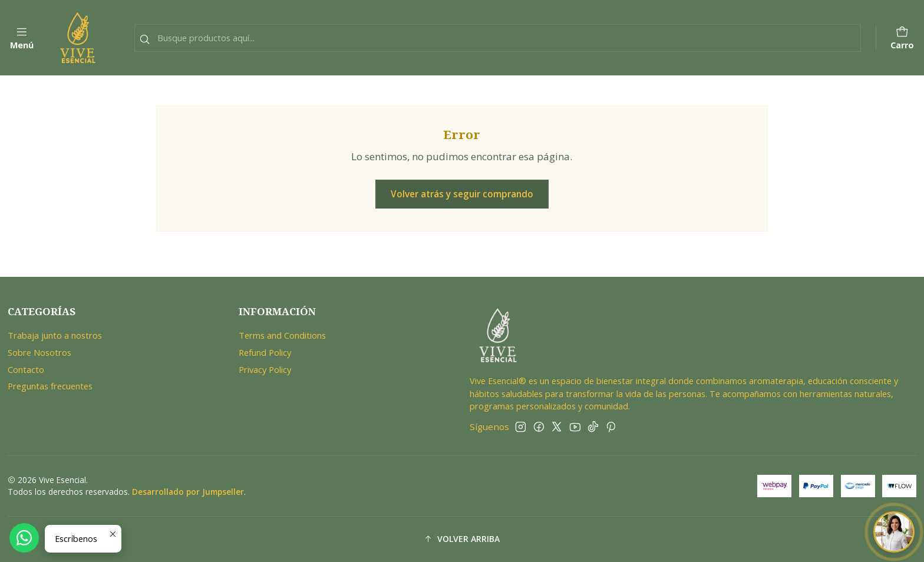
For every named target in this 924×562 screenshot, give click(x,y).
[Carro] (902, 38)
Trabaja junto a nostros (55, 335)
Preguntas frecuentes (50, 386)
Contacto (26, 369)
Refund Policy (265, 352)
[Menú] (22, 38)
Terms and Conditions (282, 335)
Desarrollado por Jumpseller (188, 492)
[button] (462, 540)
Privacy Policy (265, 369)
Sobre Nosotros (39, 352)
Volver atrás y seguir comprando (462, 194)
